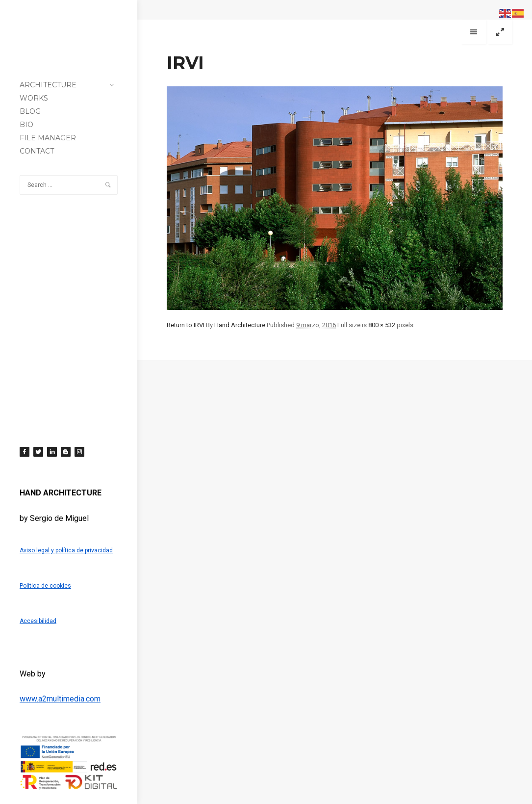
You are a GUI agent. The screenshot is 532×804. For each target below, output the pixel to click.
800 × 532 (382, 325)
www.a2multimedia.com (60, 699)
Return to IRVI (186, 325)
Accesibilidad (38, 621)
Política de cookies (45, 586)
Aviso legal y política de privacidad (66, 550)
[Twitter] (38, 452)
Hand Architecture (240, 325)
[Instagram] (79, 452)
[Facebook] (25, 452)
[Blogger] (66, 452)
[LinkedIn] (52, 452)
